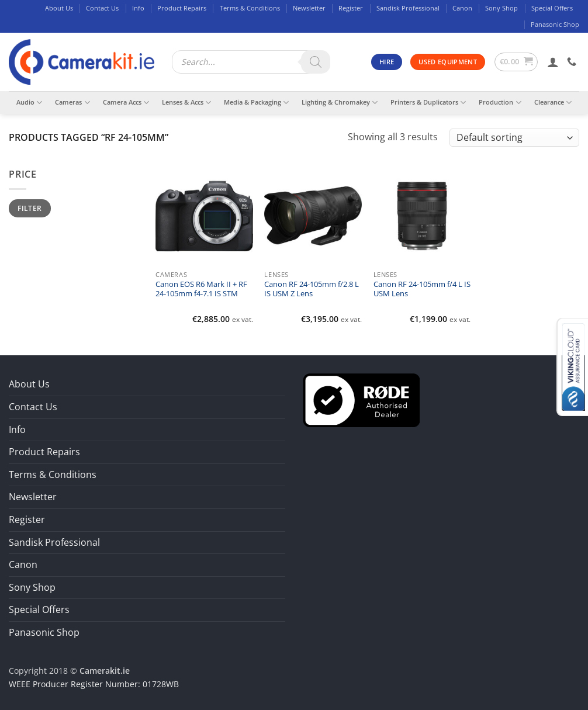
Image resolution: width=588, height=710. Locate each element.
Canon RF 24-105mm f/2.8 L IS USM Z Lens (312, 289)
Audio (29, 103)
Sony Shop (501, 8)
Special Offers (552, 8)
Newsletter (309, 8)
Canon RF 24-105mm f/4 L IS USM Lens (422, 289)
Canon (462, 8)
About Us (59, 8)
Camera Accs (126, 103)
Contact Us (102, 8)
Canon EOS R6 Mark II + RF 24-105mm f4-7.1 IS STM (201, 289)
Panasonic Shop (555, 24)
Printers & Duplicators (428, 103)
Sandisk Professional (408, 8)
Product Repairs (182, 8)
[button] (516, 62)
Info (138, 8)
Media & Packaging (256, 103)
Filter (30, 208)
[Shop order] (514, 138)
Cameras (72, 103)
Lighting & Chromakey (340, 103)
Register (351, 8)
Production (500, 103)
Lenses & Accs (186, 103)
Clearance (553, 103)
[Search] (316, 62)
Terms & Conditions (250, 8)
